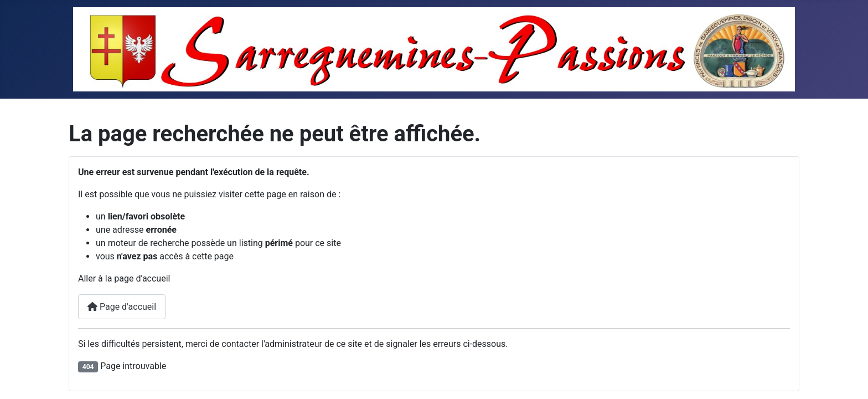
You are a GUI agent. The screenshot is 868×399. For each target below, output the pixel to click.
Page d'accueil (122, 307)
